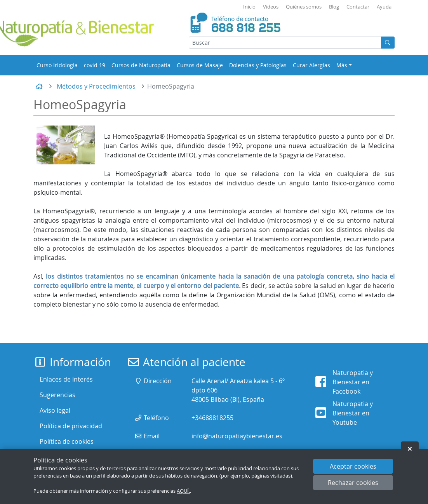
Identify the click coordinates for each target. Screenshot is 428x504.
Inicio (249, 7)
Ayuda (384, 7)
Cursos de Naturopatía (141, 65)
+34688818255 (212, 418)
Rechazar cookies (353, 483)
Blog (334, 7)
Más (342, 65)
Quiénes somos (304, 7)
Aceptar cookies (353, 466)
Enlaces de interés (66, 379)
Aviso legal (55, 410)
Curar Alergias (311, 65)
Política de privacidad (71, 426)
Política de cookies (67, 441)
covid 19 (95, 65)
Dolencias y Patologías (258, 65)
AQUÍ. (183, 491)
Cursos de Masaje (200, 65)
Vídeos (271, 7)
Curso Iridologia (57, 65)
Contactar (358, 7)
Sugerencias (57, 395)
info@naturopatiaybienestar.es (237, 436)
